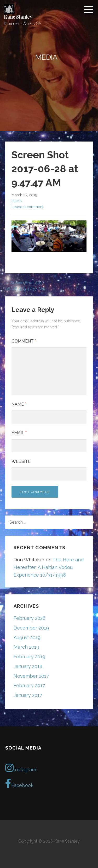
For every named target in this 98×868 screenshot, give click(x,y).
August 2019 (27, 638)
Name (19, 404)
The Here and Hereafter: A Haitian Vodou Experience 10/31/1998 (49, 567)
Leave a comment (27, 207)
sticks (17, 201)
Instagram (21, 768)
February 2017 (29, 685)
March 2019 (26, 647)
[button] (90, 9)
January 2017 (28, 695)
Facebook (19, 784)
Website (21, 461)
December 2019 (31, 628)
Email (19, 433)
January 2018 (28, 666)
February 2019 (29, 657)
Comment (24, 341)
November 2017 (31, 676)
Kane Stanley (18, 17)
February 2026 (30, 618)
